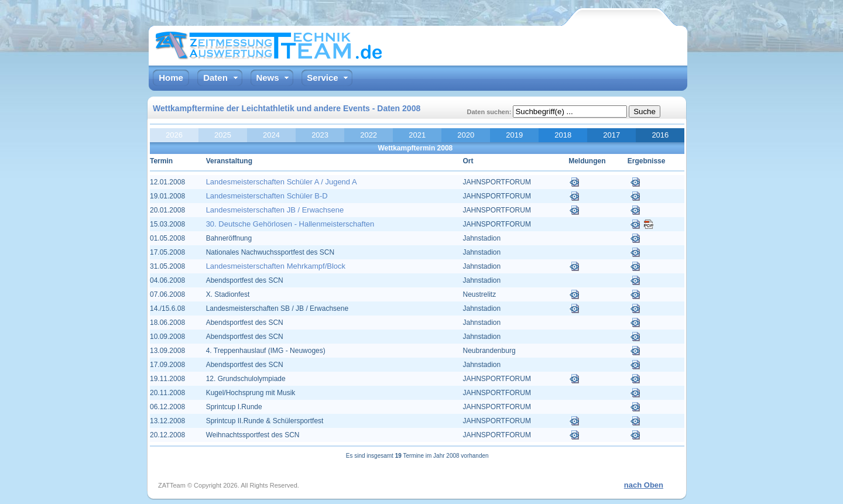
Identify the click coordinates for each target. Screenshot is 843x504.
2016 (660, 135)
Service (322, 78)
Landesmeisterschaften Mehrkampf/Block (276, 266)
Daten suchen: (490, 112)
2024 (271, 135)
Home (171, 78)
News (267, 78)
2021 (417, 135)
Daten (215, 78)
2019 (514, 135)
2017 (611, 135)
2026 (174, 135)
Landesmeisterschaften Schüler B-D (267, 196)
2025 (223, 135)
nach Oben (644, 485)
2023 (320, 135)
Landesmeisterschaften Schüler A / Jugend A (282, 182)
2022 (369, 135)
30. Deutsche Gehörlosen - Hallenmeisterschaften (290, 224)
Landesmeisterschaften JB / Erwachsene (275, 210)
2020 (466, 135)
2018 (563, 135)
